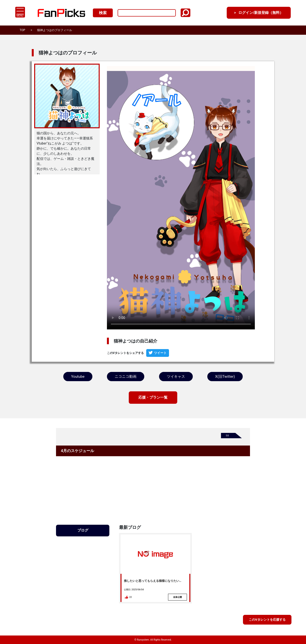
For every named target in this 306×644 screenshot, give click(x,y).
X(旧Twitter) (225, 376)
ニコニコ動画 (125, 376)
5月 (228, 435)
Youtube (78, 376)
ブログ (83, 530)
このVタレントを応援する (267, 619)
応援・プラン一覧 (153, 397)
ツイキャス (176, 376)
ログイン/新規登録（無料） (258, 13)
